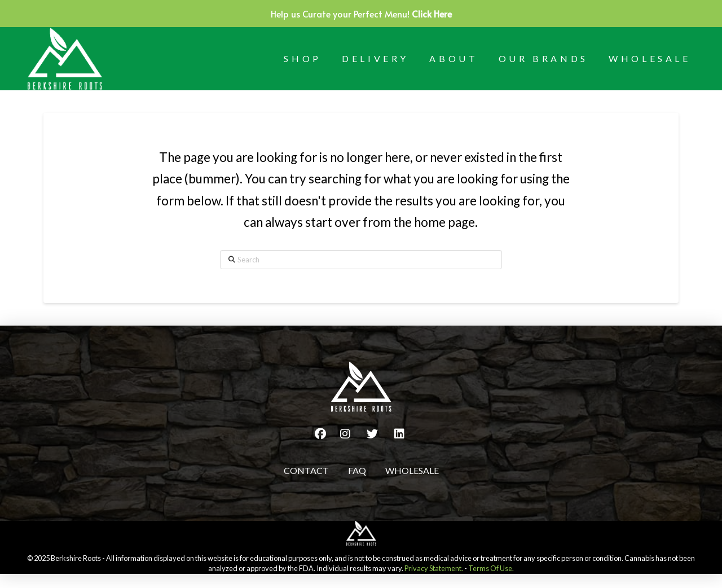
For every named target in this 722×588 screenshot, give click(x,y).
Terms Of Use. (491, 568)
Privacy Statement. (434, 568)
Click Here (432, 14)
